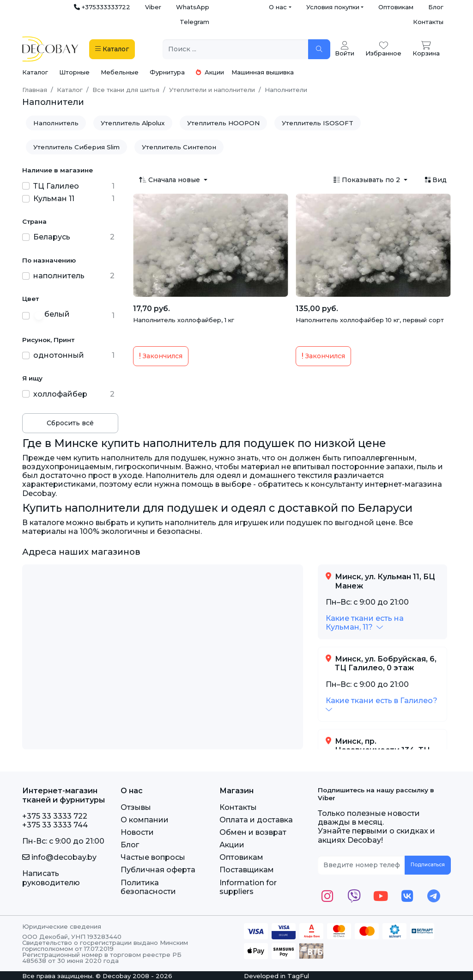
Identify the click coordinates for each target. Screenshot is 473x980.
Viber (153, 7)
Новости (137, 832)
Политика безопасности (148, 887)
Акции (210, 72)
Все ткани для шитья (126, 90)
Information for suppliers (248, 887)
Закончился (161, 356)
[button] (365, 623)
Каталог (35, 72)
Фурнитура (167, 72)
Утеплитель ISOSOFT (318, 123)
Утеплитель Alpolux (133, 123)
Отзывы (136, 807)
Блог (436, 7)
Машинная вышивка (263, 72)
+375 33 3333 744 (55, 825)
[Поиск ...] (236, 49)
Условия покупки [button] (333, 7)
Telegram (194, 22)
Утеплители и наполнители (212, 90)
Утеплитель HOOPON (223, 123)
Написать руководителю (51, 878)
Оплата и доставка (256, 820)
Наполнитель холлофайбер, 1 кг (184, 320)
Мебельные (120, 72)
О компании (145, 820)
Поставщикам (247, 870)
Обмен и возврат (253, 832)
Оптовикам (396, 7)
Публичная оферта (158, 870)
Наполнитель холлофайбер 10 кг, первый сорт (370, 320)
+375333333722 (102, 7)
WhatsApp (193, 7)
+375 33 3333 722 (55, 816)
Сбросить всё (70, 423)
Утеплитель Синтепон (179, 147)
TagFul (298, 976)
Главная (35, 90)
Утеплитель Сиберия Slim (76, 147)
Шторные (74, 72)
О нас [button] (278, 7)
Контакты (428, 22)
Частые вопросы (153, 857)
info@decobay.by (59, 857)
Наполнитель (56, 123)
